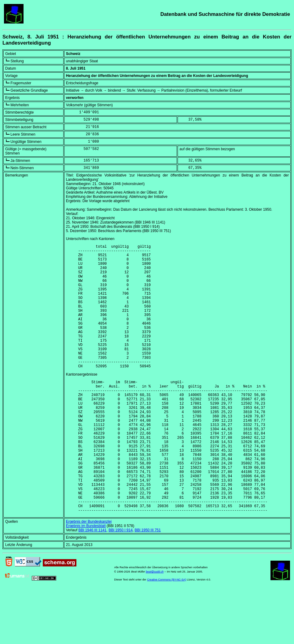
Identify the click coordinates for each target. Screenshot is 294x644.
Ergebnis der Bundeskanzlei (89, 577)
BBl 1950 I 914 (121, 585)
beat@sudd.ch (155, 627)
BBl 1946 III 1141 (92, 585)
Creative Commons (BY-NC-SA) (167, 635)
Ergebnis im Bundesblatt (86, 581)
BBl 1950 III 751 (148, 585)
